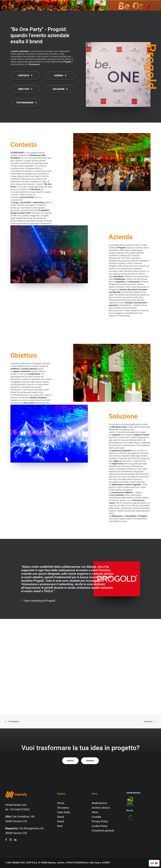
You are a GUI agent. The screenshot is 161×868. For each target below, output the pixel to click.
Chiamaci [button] (90, 761)
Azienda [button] (60, 76)
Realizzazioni (99, 803)
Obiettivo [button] (25, 89)
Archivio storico (101, 808)
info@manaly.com (16, 805)
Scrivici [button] (70, 761)
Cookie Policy (100, 826)
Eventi (61, 821)
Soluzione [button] (60, 89)
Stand (61, 817)
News (95, 812)
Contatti (96, 817)
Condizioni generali (103, 831)
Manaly (91, 567)
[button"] (6, 840)
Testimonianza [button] (27, 103)
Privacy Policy (100, 821)
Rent (60, 826)
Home (61, 803)
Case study (64, 812)
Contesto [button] (25, 76)
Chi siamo (63, 808)
